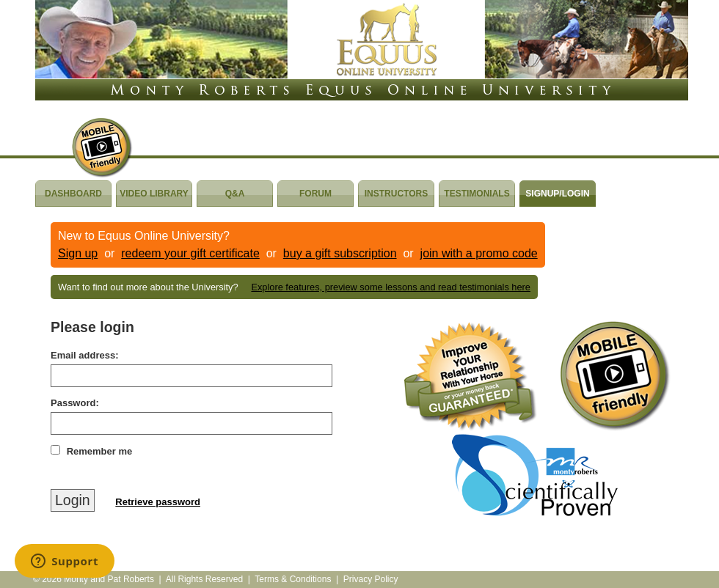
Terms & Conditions (293, 579)
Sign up (78, 253)
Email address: (85, 355)
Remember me (100, 451)
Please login (92, 327)
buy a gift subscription (340, 253)
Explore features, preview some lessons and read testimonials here (391, 287)
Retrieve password (158, 502)
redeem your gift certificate (190, 253)
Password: (75, 403)
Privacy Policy (371, 579)
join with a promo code (479, 253)
